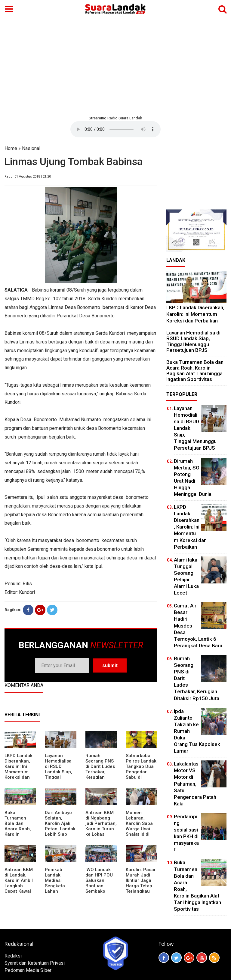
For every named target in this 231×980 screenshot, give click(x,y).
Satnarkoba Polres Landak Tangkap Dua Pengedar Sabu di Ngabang (141, 769)
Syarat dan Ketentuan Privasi (35, 963)
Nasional (31, 148)
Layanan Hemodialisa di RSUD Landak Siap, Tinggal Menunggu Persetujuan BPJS (59, 775)
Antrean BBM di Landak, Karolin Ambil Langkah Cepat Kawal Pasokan (19, 883)
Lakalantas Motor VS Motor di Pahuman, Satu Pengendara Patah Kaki (195, 784)
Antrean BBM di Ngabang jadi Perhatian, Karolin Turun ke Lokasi (101, 823)
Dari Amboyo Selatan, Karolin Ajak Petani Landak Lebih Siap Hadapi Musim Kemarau (60, 829)
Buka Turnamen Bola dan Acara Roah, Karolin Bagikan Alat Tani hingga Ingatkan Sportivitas (18, 834)
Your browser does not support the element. (115, 129)
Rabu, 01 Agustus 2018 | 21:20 (28, 177)
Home (11, 148)
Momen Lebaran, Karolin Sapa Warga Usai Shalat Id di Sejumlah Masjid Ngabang (139, 832)
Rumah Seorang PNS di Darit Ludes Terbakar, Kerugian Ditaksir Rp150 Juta (101, 772)
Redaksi (13, 956)
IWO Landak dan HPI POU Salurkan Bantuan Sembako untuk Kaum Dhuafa (99, 886)
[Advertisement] (115, 66)
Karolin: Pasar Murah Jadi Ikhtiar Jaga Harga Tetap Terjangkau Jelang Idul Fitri (141, 886)
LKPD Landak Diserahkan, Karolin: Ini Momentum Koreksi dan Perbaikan (18, 769)
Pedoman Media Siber (28, 970)
